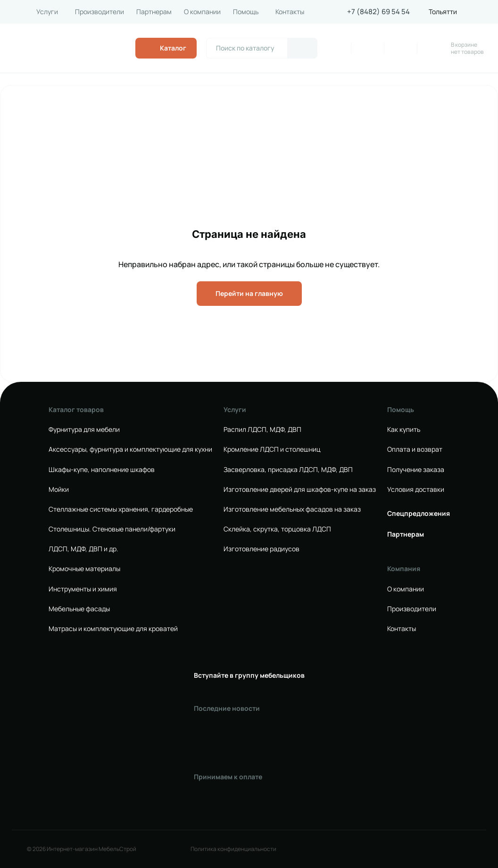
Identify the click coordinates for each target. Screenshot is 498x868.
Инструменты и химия (83, 589)
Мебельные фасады (79, 609)
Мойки (59, 489)
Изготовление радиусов (261, 549)
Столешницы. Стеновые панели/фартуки (112, 529)
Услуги (47, 12)
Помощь (246, 12)
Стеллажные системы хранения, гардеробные (121, 509)
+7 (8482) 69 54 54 (378, 12)
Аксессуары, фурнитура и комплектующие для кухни (130, 449)
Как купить (404, 430)
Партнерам (154, 12)
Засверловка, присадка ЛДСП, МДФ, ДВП (288, 470)
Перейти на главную (249, 293)
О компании (202, 12)
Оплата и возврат (415, 449)
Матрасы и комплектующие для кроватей (113, 629)
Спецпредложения (419, 514)
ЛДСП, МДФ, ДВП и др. (83, 549)
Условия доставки (416, 489)
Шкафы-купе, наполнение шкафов (102, 470)
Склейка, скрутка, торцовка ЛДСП (277, 529)
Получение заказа (416, 470)
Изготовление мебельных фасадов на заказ (292, 509)
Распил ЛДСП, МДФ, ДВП (262, 430)
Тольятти (443, 12)
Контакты (290, 12)
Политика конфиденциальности (233, 849)
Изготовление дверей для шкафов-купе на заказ (300, 489)
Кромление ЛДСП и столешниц (272, 449)
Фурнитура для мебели (84, 430)
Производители (100, 12)
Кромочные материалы (84, 569)
